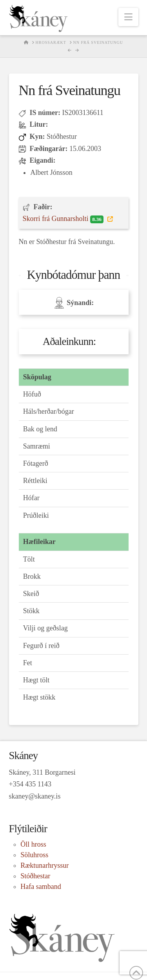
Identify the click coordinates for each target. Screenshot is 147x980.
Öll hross (33, 844)
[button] (128, 17)
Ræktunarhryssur (44, 865)
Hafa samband (41, 887)
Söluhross (34, 855)
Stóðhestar (35, 876)
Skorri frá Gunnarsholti (64, 219)
